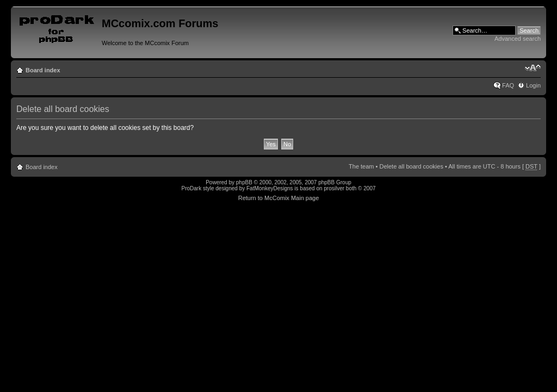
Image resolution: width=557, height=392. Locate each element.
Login (533, 85)
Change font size (533, 68)
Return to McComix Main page (279, 198)
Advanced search (518, 39)
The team (361, 166)
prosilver (334, 188)
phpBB (244, 182)
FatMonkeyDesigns (270, 188)
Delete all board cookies (411, 166)
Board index (43, 70)
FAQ (508, 85)
